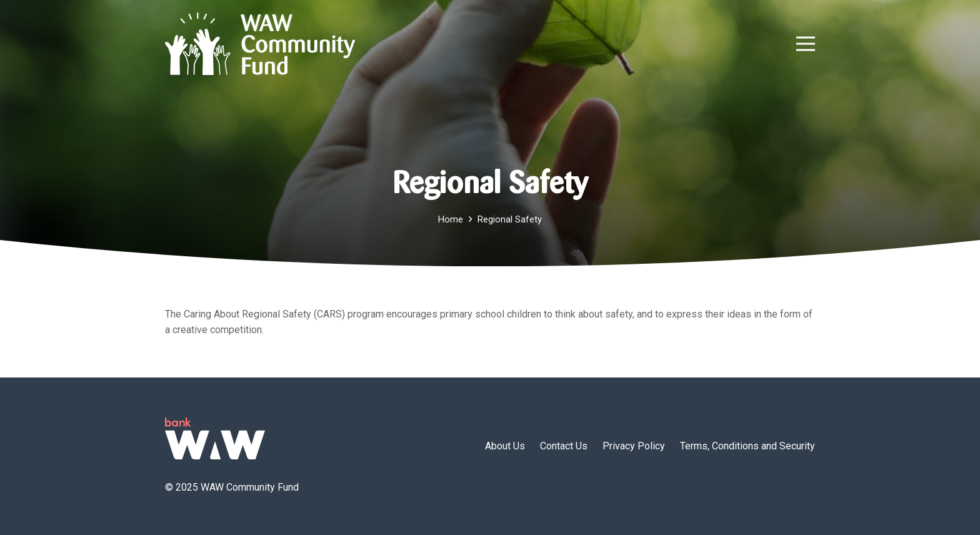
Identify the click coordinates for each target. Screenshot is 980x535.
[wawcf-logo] (260, 44)
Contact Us (564, 446)
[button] (806, 44)
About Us (505, 446)
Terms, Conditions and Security (747, 446)
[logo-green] (215, 438)
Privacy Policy (634, 446)
